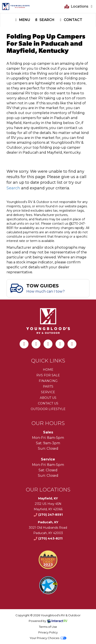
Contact (70, 20)
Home (48, 370)
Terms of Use (48, 627)
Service (48, 392)
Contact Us (48, 403)
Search (44, 20)
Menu (23, 20)
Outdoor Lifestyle (48, 409)
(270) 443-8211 (48, 538)
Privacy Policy (48, 632)
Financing (48, 381)
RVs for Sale (48, 375)
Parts (48, 386)
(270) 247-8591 (48, 515)
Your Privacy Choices (48, 638)
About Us (48, 398)
